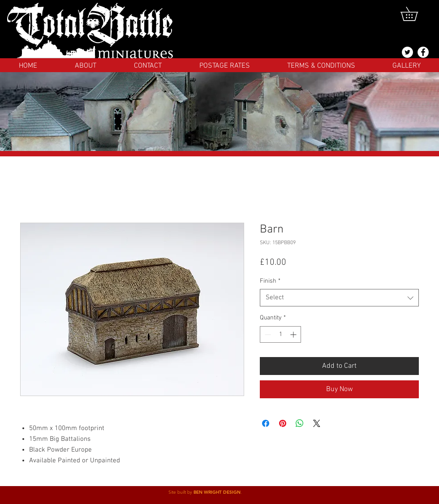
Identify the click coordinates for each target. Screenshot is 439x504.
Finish (270, 281)
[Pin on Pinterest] (283, 423)
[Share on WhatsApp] (300, 423)
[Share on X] (317, 423)
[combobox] (339, 298)
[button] (416, 14)
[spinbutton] (280, 334)
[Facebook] (423, 52)
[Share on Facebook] (266, 423)
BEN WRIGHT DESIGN (217, 492)
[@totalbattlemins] (407, 52)
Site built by (181, 492)
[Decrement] (267, 334)
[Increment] (294, 334)
